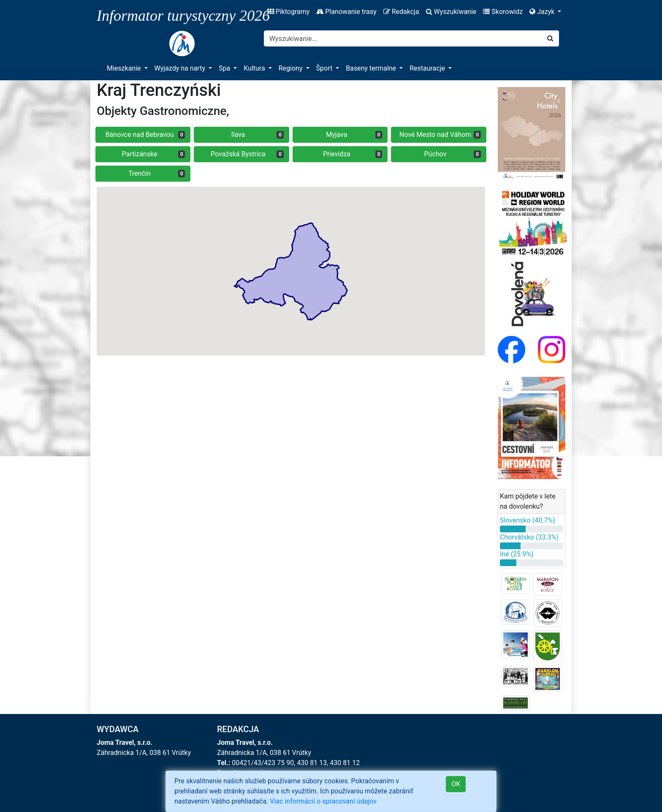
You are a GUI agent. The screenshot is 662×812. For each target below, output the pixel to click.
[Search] (403, 38)
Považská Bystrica (247, 154)
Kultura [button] (255, 68)
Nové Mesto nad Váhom (440, 135)
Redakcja (401, 12)
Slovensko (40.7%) (528, 520)
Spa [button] (225, 68)
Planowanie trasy (346, 12)
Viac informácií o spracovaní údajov (323, 801)
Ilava (257, 135)
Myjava (354, 135)
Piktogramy (289, 12)
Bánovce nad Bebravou (145, 135)
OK (456, 784)
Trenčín (157, 173)
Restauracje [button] (428, 68)
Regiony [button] (292, 68)
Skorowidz (503, 12)
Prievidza (353, 154)
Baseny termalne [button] (372, 68)
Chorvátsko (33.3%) (529, 537)
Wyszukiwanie (451, 12)
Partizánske (154, 154)
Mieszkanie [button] (125, 68)
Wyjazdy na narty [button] (181, 68)
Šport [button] (325, 68)
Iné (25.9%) (517, 554)
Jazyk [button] (543, 12)
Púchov (453, 154)
